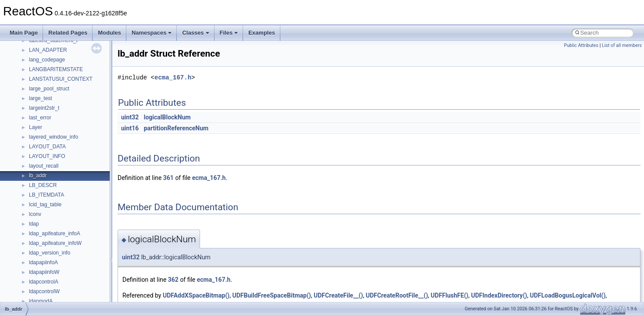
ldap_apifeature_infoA (55, 233)
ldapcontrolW (44, 291)
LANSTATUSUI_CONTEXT (61, 79)
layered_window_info (54, 137)
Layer (36, 127)
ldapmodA (41, 301)
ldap (34, 224)
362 (173, 280)
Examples (262, 33)
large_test (41, 98)
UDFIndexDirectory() (499, 295)
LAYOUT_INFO (47, 156)
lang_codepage (47, 60)
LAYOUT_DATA (47, 147)
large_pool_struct (49, 89)
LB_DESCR (43, 185)
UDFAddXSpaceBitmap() (196, 295)
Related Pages (68, 33)
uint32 (130, 117)
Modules (109, 33)
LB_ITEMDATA (47, 195)
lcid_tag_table (45, 205)
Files (229, 33)
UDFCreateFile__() (338, 295)
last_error (40, 118)
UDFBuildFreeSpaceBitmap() (272, 295)
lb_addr (38, 176)
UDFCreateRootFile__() (397, 295)
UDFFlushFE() (450, 295)
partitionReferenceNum (176, 128)
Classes (195, 33)
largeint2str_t (44, 108)
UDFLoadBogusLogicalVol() (568, 295)
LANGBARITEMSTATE (56, 69)
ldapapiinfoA (43, 262)
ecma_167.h (173, 77)
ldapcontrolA (44, 282)
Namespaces (152, 33)
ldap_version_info (50, 253)
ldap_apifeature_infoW (55, 243)
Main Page (24, 33)
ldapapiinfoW (44, 272)
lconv (35, 214)
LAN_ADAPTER (48, 50)
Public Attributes (581, 45)
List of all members (622, 45)
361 (168, 178)
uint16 (130, 128)
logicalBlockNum (167, 117)
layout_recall (44, 166)
